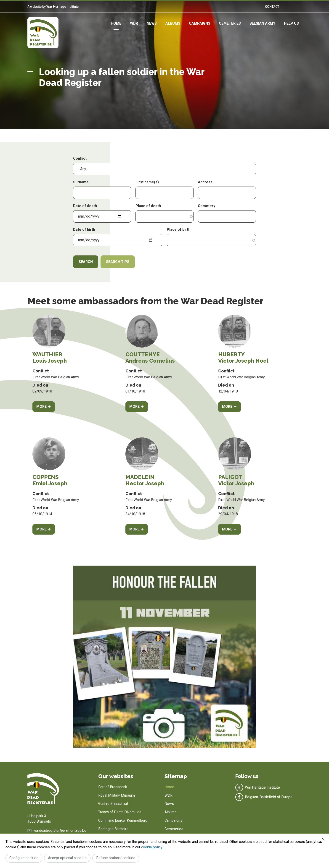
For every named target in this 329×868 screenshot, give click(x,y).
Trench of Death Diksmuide (120, 812)
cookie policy (152, 847)
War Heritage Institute (62, 7)
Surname (81, 182)
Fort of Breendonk (113, 787)
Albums (173, 23)
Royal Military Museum (117, 795)
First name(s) (147, 182)
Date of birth (84, 230)
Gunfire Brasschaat (113, 804)
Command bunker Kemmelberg (123, 820)
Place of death (148, 206)
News (152, 23)
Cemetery (207, 206)
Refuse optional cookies (116, 858)
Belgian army (262, 23)
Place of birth (179, 230)
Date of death (85, 206)
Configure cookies (24, 858)
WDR (134, 23)
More (41, 407)
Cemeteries (230, 23)
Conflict (80, 158)
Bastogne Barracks (113, 829)
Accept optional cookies (67, 858)
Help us (291, 23)
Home (116, 23)
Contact (272, 7)
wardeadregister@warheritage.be (60, 830)
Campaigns (200, 23)
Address (205, 182)
